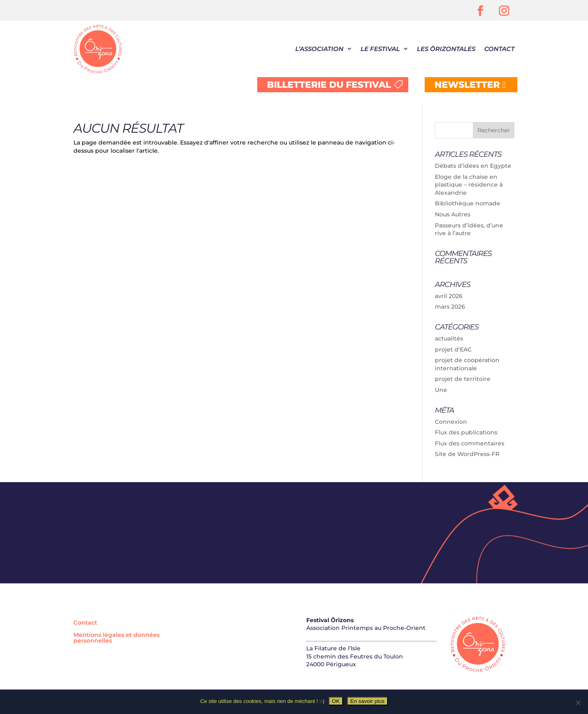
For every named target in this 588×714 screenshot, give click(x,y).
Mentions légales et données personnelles (117, 638)
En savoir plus (367, 701)
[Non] (578, 703)
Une (441, 390)
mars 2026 (450, 307)
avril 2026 (449, 296)
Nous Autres (453, 214)
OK (336, 701)
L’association (319, 49)
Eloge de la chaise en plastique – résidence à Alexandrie (469, 185)
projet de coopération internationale (467, 364)
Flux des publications (466, 432)
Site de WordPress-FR (467, 454)
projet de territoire (463, 379)
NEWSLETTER (467, 85)
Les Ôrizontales (446, 49)
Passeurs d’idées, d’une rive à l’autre (469, 229)
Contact (499, 49)
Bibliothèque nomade (468, 203)
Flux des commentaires (470, 443)
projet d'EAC (453, 349)
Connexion (451, 422)
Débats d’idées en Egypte (473, 166)
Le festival (380, 49)
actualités (449, 338)
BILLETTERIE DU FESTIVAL (329, 85)
